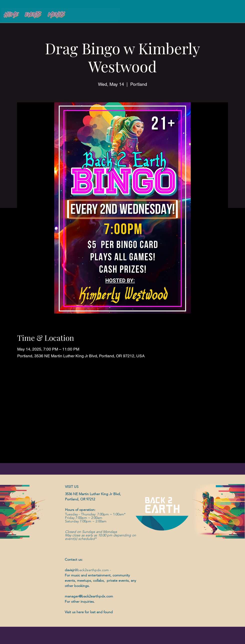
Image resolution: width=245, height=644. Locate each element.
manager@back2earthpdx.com (89, 596)
